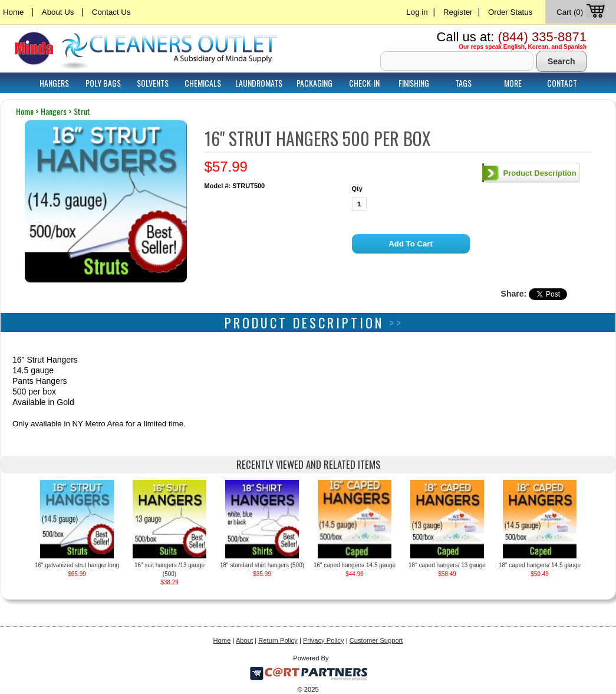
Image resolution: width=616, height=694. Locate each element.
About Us (58, 12)
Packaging (314, 83)
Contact (562, 83)
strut (82, 111)
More (513, 83)
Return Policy (278, 640)
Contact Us (111, 12)
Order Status (510, 12)
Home (13, 12)
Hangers (54, 83)
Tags (463, 83)
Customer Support (376, 640)
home (25, 111)
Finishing (414, 83)
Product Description (540, 173)
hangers (54, 111)
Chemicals (203, 83)
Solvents (153, 83)
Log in (417, 12)
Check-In (364, 83)
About (244, 640)
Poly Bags (103, 83)
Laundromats (259, 83)
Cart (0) (582, 12)
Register (458, 12)
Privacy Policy (324, 640)
